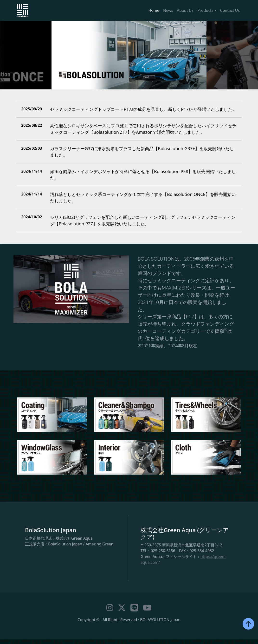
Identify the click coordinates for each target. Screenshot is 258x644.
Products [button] (205, 10)
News (168, 10)
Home (154, 10)
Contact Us (230, 10)
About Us (185, 10)
